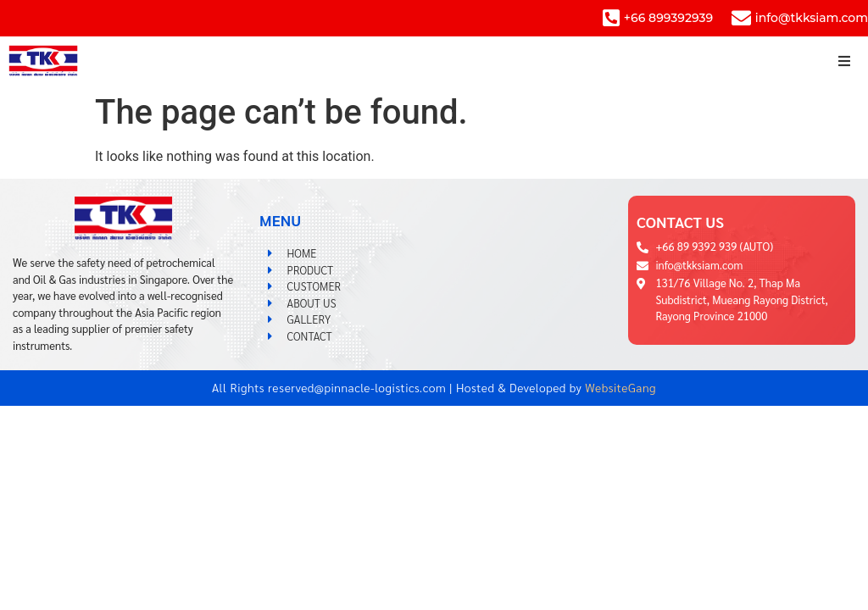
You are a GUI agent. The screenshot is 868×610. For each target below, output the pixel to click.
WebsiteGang (620, 387)
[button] (845, 61)
